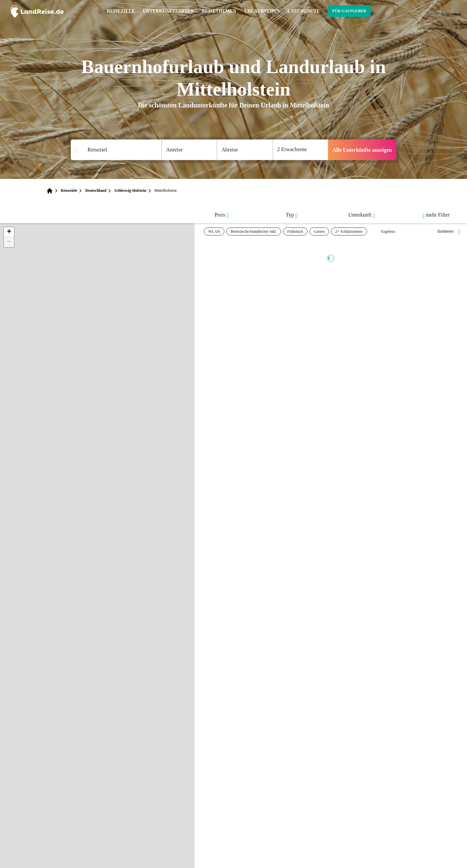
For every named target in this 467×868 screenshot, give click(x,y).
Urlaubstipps (262, 11)
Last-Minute (304, 11)
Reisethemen (219, 11)
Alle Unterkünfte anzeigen (362, 150)
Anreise (174, 150)
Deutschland (96, 190)
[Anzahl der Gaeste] (301, 150)
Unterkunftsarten (168, 11)
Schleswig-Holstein (130, 190)
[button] (9, 232)
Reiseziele (121, 11)
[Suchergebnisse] (121, 150)
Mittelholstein (165, 190)
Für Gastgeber (349, 11)
